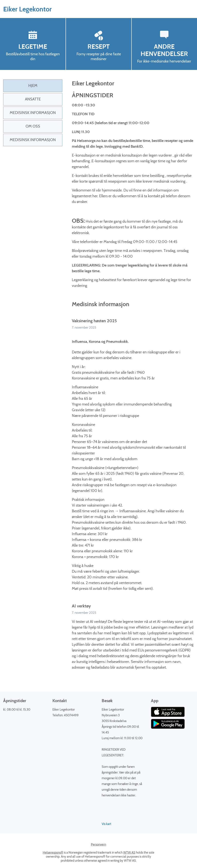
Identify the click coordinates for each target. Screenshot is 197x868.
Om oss (33, 126)
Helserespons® (53, 853)
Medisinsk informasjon (33, 113)
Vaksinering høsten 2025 (94, 321)
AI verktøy (81, 606)
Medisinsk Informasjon (33, 140)
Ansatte (33, 99)
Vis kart (106, 824)
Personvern (98, 844)
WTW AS (129, 853)
